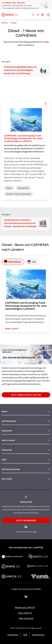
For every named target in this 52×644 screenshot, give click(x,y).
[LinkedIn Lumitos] (26, 597)
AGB (25, 635)
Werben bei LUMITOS (25, 607)
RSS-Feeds (7, 479)
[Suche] (33, 15)
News (5, 412)
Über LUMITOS (25, 613)
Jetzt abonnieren (26, 520)
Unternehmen (9, 421)
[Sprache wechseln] (42, 15)
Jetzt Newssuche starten (26, 395)
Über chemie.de (26, 618)
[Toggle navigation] (49, 15)
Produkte (7, 431)
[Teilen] (38, 15)
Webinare (7, 450)
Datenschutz (38, 635)
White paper (8, 440)
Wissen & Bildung (11, 469)
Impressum (13, 635)
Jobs (4, 460)
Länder (46, 42)
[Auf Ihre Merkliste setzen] (46, 103)
